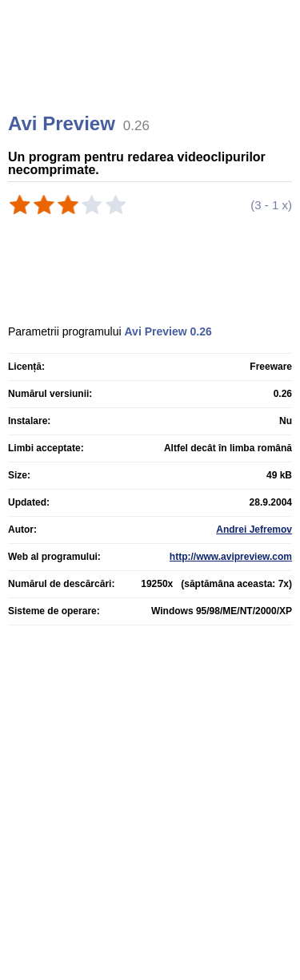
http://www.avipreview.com (231, 557)
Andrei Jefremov (254, 530)
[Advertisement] (152, 76)
